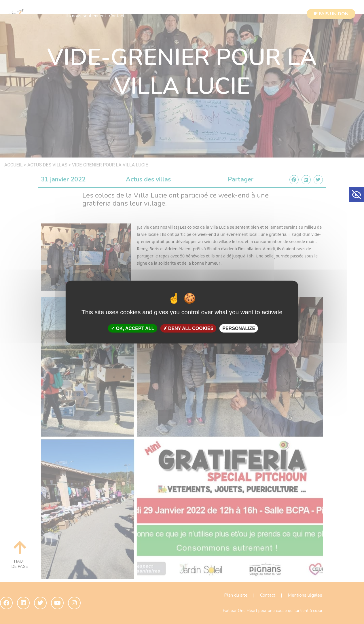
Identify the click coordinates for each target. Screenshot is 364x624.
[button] (357, 195)
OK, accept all (132, 328)
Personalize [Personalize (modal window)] (239, 328)
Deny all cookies (188, 328)
